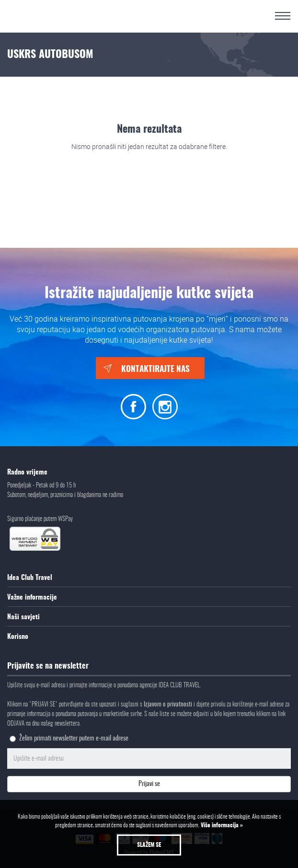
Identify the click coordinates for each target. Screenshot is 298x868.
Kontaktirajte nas (155, 369)
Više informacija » (221, 825)
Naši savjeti (23, 617)
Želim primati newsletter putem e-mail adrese (74, 739)
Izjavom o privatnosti (169, 705)
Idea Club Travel (30, 578)
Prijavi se (149, 784)
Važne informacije (32, 598)
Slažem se (149, 845)
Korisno (18, 637)
